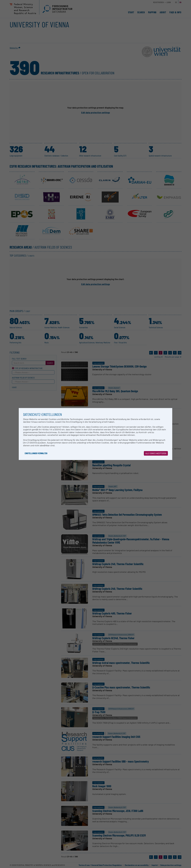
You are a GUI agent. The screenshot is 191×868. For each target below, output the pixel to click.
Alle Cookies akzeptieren (156, 453)
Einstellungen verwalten (36, 453)
